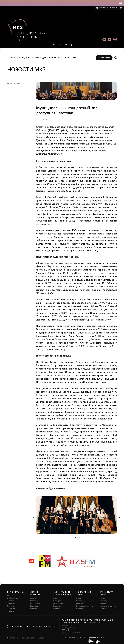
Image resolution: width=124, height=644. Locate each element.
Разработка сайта (96, 635)
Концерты (24, 55)
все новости (17, 81)
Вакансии (11, 601)
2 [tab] (78, 534)
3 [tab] (79, 534)
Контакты (70, 55)
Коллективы (55, 55)
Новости (10, 598)
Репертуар (34, 598)
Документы (12, 606)
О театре (80, 601)
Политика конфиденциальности (21, 635)
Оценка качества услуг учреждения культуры (34, 624)
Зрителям (11, 603)
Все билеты (104, 55)
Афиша (12, 55)
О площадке (39, 55)
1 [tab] (76, 534)
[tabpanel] (76, 513)
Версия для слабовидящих (111, 8)
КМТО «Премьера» (16, 589)
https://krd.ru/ (69, 625)
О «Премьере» (13, 596)
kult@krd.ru (67, 622)
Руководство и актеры (85, 603)
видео (61, 42)
